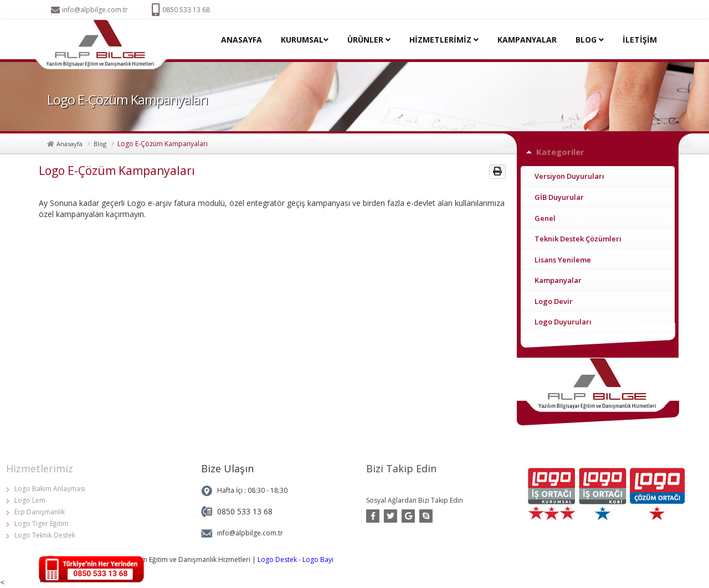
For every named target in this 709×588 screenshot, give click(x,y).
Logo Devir (554, 301)
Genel (545, 218)
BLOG (590, 40)
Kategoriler (560, 152)
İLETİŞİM (640, 40)
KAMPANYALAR (527, 40)
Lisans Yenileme (563, 260)
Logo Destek (277, 559)
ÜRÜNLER (369, 40)
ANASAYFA (242, 40)
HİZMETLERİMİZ (444, 40)
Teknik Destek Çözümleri (578, 239)
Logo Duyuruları (563, 322)
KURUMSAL (305, 40)
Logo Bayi (318, 559)
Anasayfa (70, 144)
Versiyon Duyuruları (569, 176)
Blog (100, 144)
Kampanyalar (558, 280)
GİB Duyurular (559, 197)
